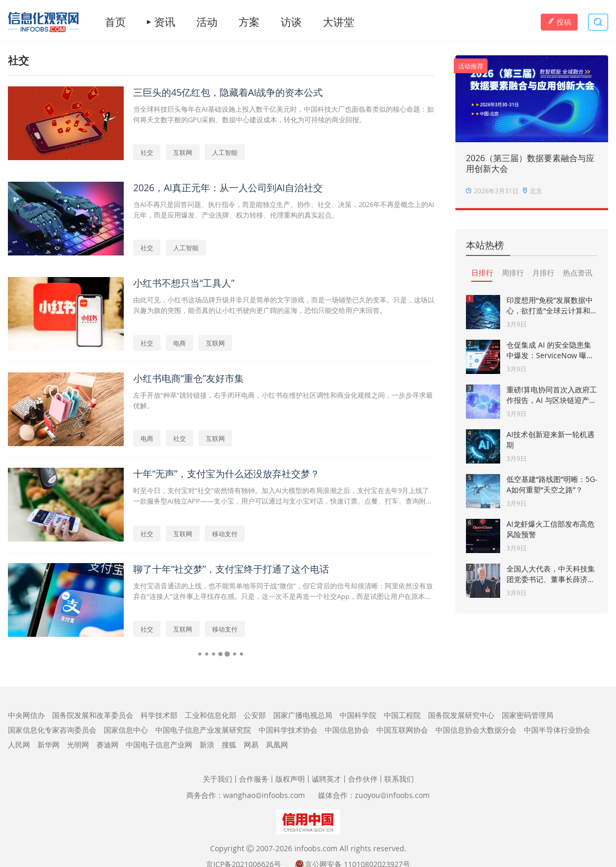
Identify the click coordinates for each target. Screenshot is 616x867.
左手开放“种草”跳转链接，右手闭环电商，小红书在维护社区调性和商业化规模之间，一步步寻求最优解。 (283, 400)
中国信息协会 (347, 730)
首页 (115, 22)
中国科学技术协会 (288, 730)
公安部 (255, 715)
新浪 (207, 745)
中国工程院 (402, 715)
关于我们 (217, 779)
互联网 (183, 152)
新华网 (48, 745)
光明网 (78, 745)
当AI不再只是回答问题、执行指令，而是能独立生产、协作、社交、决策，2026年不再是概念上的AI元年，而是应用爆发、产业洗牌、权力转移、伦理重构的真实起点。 (284, 210)
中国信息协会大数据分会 (476, 730)
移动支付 (225, 534)
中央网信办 (26, 715)
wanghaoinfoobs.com (264, 795)
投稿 (559, 22)
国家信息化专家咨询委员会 (52, 730)
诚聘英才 (326, 779)
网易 (251, 745)
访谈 (291, 22)
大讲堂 (339, 22)
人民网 (19, 745)
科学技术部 (159, 715)
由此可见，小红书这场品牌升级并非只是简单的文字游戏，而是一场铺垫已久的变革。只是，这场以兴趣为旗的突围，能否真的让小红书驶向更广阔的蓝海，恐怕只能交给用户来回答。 (284, 305)
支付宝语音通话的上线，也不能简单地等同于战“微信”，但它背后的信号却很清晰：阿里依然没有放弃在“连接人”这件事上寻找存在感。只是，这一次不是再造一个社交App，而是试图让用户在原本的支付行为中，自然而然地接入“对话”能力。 (283, 591)
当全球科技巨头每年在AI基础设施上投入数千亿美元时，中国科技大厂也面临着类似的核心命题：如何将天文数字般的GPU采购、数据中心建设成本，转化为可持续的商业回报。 (284, 114)
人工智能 (225, 152)
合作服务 (254, 779)
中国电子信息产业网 (159, 745)
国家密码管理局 (528, 715)
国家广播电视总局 (303, 715)
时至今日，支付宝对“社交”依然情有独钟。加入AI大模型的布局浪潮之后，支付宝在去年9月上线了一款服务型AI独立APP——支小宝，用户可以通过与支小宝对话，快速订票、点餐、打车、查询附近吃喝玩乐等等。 (283, 496)
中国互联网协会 (402, 730)
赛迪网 (107, 745)
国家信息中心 (126, 730)
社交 (147, 152)
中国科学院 (358, 715)
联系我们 (399, 779)
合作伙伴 (363, 779)
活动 (207, 22)
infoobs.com (316, 848)
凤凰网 (277, 745)
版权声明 (290, 779)
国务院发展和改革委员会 (93, 715)
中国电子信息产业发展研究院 (203, 730)
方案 (249, 22)
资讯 (165, 22)
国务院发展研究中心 (461, 715)
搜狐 (229, 745)
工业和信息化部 (211, 715)
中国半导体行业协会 (557, 730)
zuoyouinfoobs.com (392, 795)
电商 (180, 343)
